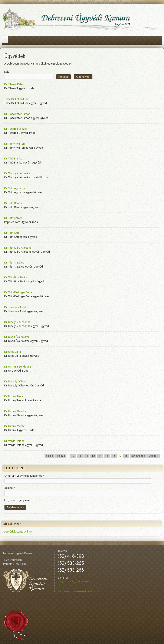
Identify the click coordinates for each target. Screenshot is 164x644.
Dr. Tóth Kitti (12, 233)
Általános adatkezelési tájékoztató (79, 591)
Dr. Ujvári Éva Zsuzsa (17, 337)
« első (50, 456)
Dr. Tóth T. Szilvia (14, 263)
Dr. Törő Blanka (13, 159)
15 (107, 456)
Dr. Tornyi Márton (14, 144)
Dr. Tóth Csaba (13, 203)
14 (100, 456)
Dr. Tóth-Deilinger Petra (18, 292)
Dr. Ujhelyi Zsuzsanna (17, 322)
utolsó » (154, 456)
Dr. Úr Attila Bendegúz (18, 367)
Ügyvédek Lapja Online (17, 532)
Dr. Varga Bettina (14, 441)
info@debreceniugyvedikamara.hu (75, 581)
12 (86, 456)
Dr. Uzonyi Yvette (14, 426)
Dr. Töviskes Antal (15, 307)
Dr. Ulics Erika (13, 352)
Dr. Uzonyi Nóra (14, 396)
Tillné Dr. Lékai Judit (16, 99)
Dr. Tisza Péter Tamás (17, 114)
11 (80, 456)
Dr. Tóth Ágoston (15, 188)
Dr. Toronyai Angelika (17, 173)
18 (126, 456)
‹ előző (61, 456)
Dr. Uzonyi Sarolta (15, 411)
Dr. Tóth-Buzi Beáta (16, 277)
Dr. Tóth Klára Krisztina (18, 248)
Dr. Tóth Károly (13, 218)
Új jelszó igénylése (18, 500)
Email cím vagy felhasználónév (24, 476)
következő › (138, 456)
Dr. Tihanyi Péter (14, 84)
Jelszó (10, 488)
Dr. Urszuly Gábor (15, 381)
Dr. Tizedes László (16, 129)
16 (114, 456)
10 (73, 456)
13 (93, 456)
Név (7, 72)
